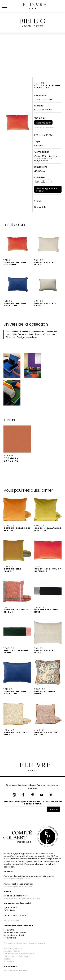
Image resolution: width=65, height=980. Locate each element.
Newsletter (9, 962)
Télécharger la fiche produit (48, 190)
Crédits (7, 959)
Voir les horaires (11, 921)
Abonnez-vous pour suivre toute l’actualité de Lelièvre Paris (33, 803)
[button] (17, 248)
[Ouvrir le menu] (9, 6)
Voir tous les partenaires (15, 971)
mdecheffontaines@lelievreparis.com (22, 898)
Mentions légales (12, 951)
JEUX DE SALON (44, 100)
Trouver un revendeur (45, 127)
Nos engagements (13, 948)
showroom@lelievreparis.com (18, 886)
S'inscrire (53, 810)
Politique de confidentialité (17, 956)
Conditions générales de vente (19, 954)
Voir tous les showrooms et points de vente (24, 943)
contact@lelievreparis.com (17, 879)
